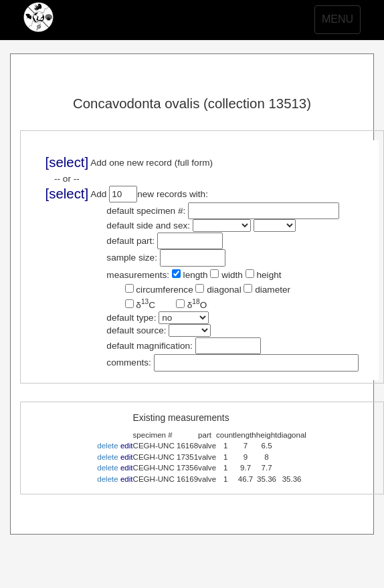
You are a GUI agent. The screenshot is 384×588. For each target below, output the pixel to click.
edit (127, 446)
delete (107, 446)
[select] (67, 162)
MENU (341, 23)
